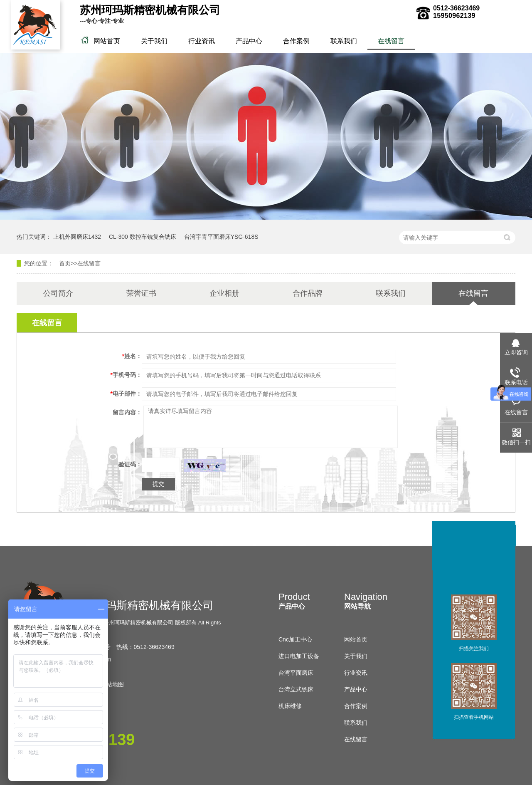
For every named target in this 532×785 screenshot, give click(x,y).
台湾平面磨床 (296, 673)
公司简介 (58, 293)
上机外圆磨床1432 (77, 237)
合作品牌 (308, 293)
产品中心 (249, 41)
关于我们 (154, 41)
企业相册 (224, 293)
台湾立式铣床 (296, 689)
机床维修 (290, 706)
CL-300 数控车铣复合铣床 (143, 237)
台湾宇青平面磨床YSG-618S (221, 237)
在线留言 (391, 41)
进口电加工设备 (299, 656)
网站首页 (107, 41)
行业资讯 (202, 41)
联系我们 (344, 41)
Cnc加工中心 (295, 639)
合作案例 (296, 41)
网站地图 (112, 684)
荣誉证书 (141, 293)
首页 (65, 263)
